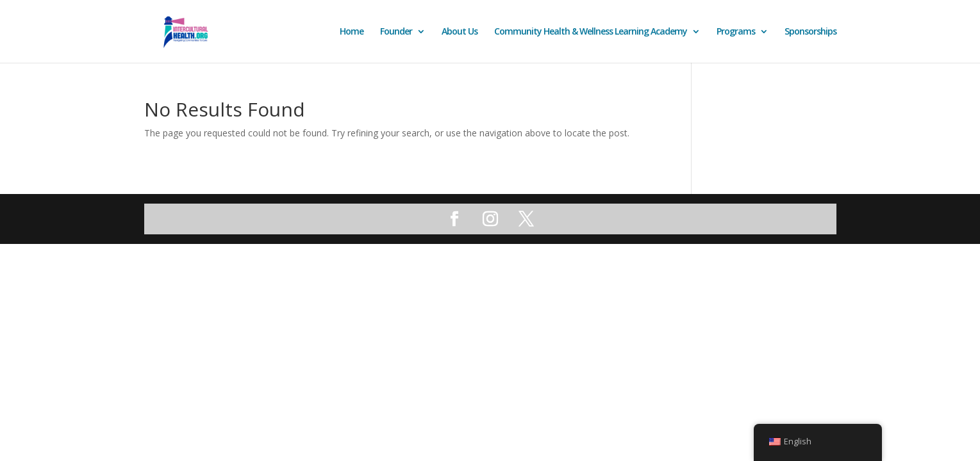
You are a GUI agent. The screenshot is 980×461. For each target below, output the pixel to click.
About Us (460, 32)
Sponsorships (810, 32)
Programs (736, 32)
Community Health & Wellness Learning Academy (591, 32)
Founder (396, 32)
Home (352, 32)
